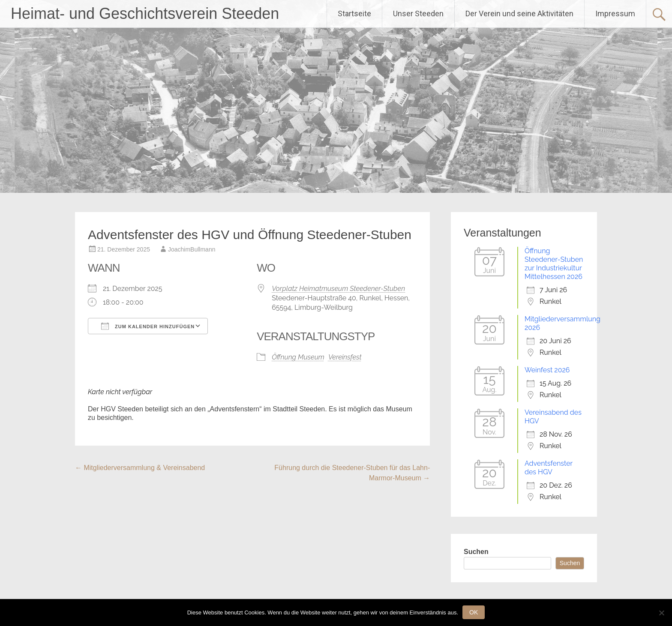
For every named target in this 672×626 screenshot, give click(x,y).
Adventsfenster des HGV (549, 468)
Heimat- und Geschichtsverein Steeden (145, 13)
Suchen (476, 552)
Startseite (354, 13)
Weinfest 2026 (547, 370)
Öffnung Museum (298, 357)
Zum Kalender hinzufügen (148, 326)
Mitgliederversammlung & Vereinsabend (140, 468)
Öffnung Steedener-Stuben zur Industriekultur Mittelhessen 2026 (554, 264)
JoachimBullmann (192, 249)
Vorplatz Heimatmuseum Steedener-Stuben (338, 289)
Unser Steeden (418, 13)
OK (474, 612)
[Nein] (661, 613)
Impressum (615, 13)
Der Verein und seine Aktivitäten (519, 13)
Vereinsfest (345, 357)
